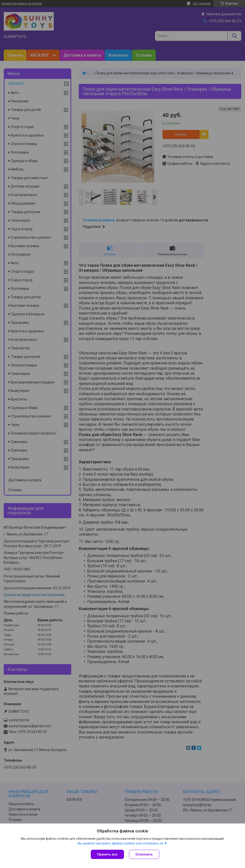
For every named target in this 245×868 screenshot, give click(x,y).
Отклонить (144, 854)
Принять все (107, 854)
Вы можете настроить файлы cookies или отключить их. (121, 843)
